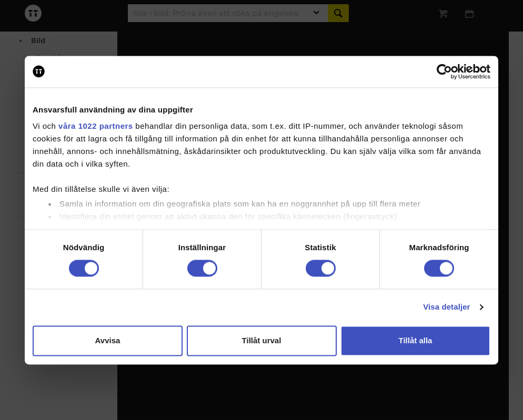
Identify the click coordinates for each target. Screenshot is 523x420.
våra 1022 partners (96, 126)
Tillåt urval (262, 340)
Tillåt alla (416, 340)
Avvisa (108, 340)
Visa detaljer (446, 307)
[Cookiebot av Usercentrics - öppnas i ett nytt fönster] (444, 71)
